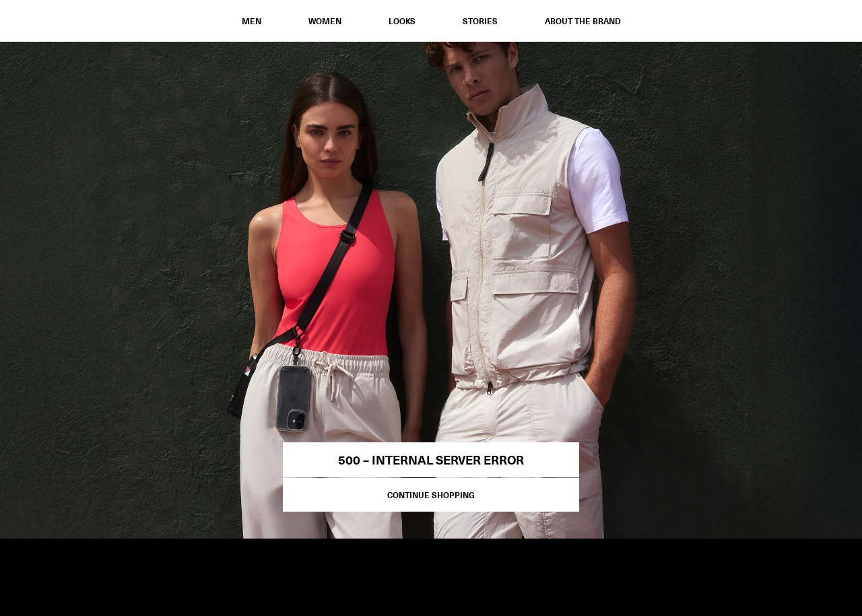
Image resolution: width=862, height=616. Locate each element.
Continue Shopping (431, 495)
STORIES (480, 21)
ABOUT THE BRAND (583, 21)
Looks (402, 21)
